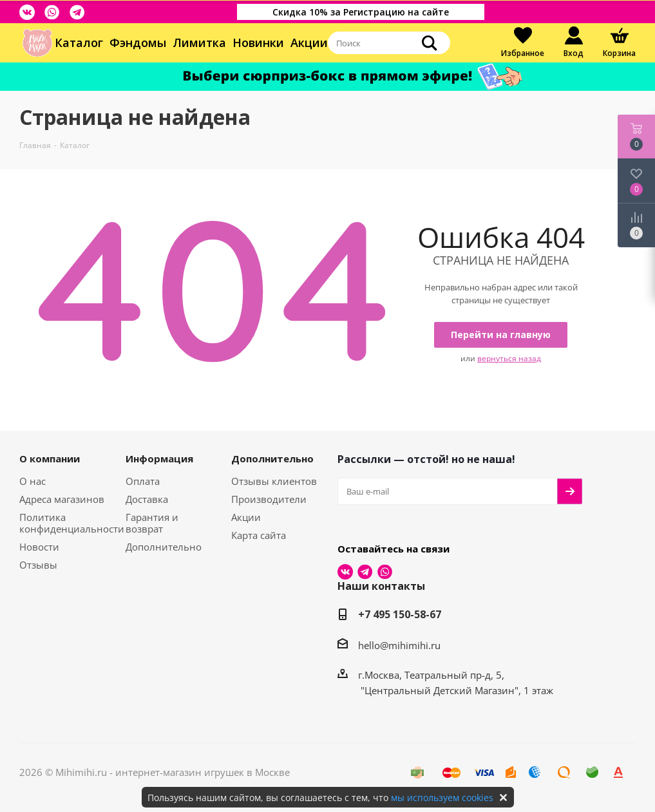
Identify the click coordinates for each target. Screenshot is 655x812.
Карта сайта (259, 535)
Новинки (258, 42)
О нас (33, 481)
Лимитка (199, 42)
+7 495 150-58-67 (400, 614)
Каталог (79, 42)
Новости (39, 547)
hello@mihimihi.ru (399, 645)
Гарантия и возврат (152, 523)
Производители (269, 499)
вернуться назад (509, 358)
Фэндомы (138, 42)
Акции (309, 42)
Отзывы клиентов (274, 481)
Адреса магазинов (62, 499)
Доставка (147, 499)
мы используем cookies (442, 798)
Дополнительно (164, 547)
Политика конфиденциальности (72, 523)
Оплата (143, 481)
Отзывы (38, 565)
